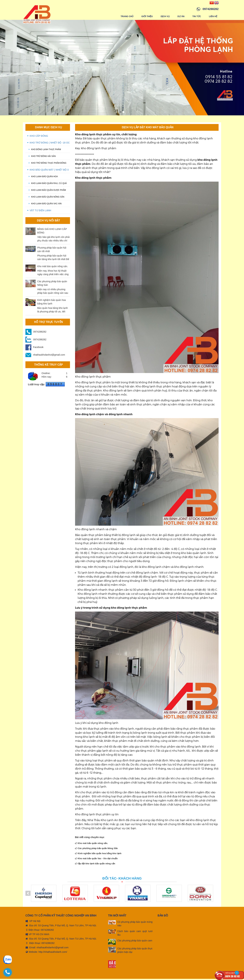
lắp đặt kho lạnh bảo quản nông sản (95, 865)
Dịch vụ (165, 16)
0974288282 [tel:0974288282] (47, 931)
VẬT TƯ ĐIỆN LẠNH (40, 212)
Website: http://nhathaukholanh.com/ (46, 953)
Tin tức (197, 16)
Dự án (181, 16)
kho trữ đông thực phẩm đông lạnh (47, 165)
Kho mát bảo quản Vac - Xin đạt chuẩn (96, 860)
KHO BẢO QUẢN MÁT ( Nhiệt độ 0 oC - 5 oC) (49, 172)
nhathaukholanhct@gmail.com (45, 356)
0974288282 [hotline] (211, 9)
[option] (122, 69)
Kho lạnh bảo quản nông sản (46, 198)
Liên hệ (213, 16)
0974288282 (40, 333)
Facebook (34, 348)
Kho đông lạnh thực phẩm (44, 151)
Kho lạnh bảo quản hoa (42, 178)
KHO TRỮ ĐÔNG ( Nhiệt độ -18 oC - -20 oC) (50, 145)
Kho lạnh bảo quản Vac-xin (44, 205)
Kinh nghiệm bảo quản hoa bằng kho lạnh (98, 855)
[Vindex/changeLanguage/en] (216, 3)
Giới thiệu (147, 16)
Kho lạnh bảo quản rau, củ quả (47, 184)
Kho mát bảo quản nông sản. (91, 844)
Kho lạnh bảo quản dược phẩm (47, 191)
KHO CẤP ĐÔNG (39, 137)
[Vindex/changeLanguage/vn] (212, 3)
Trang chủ (127, 16)
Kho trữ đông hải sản (41, 157)
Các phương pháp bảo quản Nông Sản (96, 849)
